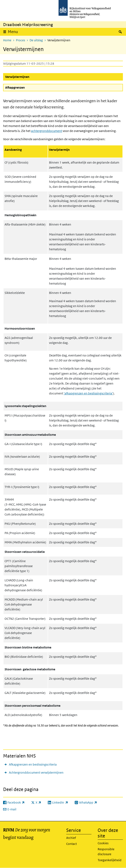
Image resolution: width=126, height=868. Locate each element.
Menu (13, 32)
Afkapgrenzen (15, 87)
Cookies (103, 843)
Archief (71, 838)
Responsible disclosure (106, 852)
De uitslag (36, 40)
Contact (71, 844)
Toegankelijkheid (110, 860)
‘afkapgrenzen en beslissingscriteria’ (88, 393)
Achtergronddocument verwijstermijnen (36, 772)
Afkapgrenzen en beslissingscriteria (33, 764)
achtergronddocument (47, 131)
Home (7, 40)
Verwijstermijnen (27, 77)
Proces (20, 40)
